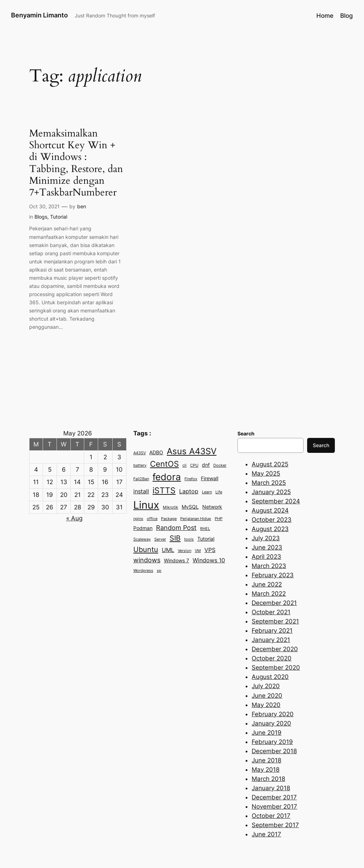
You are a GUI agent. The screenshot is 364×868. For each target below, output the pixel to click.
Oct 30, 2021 (44, 206)
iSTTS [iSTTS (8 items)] (164, 491)
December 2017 (274, 797)
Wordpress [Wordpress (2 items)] (143, 571)
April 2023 (266, 557)
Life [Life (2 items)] (219, 492)
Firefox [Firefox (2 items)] (191, 479)
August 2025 (270, 464)
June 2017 (266, 834)
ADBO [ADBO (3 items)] (156, 452)
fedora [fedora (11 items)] (167, 477)
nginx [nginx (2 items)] (138, 519)
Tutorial (59, 217)
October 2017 (271, 816)
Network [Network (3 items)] (212, 507)
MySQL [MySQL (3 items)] (190, 507)
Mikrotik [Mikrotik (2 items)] (170, 507)
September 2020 (276, 668)
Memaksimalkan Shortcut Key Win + (76, 163)
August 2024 (270, 510)
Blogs (41, 217)
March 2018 (268, 779)
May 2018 (266, 770)
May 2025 (266, 473)
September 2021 (275, 621)
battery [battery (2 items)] (140, 465)
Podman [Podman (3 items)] (143, 528)
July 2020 (266, 686)
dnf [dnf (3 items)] (206, 465)
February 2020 (273, 714)
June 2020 (267, 696)
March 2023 (269, 566)
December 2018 (274, 751)
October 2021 (271, 612)
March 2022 (269, 594)
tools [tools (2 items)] (189, 539)
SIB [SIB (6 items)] (175, 538)
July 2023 (266, 538)
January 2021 (271, 640)
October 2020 (272, 658)
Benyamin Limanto (39, 15)
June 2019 (267, 733)
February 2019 (272, 742)
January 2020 (271, 723)
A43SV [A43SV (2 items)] (140, 453)
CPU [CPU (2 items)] (194, 465)
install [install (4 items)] (141, 491)
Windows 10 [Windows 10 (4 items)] (209, 560)
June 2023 (267, 547)
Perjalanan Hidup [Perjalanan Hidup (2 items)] (196, 519)
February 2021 (272, 631)
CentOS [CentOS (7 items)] (164, 464)
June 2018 (266, 760)
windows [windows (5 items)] (147, 560)
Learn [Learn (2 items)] (207, 492)
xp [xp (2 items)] (159, 571)
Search (321, 445)
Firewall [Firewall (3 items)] (210, 478)
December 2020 (275, 649)
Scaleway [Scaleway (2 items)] (142, 539)
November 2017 (274, 807)
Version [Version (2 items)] (184, 551)
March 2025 (269, 483)
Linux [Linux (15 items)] (146, 505)
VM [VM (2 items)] (198, 551)
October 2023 (272, 520)
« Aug (74, 518)
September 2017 (275, 825)
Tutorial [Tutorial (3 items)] (206, 539)
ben (82, 206)
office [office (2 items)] (152, 519)
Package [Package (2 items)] (169, 519)
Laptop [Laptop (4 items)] (189, 491)
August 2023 (270, 529)
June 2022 (267, 584)
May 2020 (266, 705)
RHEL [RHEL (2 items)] (205, 529)
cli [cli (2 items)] (184, 465)
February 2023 (273, 575)
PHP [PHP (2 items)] (219, 519)
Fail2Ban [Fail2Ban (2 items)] (141, 479)
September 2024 (276, 501)
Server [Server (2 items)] (160, 539)
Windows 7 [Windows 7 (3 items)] (176, 561)
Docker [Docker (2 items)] (220, 465)
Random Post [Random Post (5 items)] (176, 527)
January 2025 (271, 492)
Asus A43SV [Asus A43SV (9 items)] (192, 451)
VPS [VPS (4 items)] (210, 550)
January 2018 (271, 788)
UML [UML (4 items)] (168, 550)
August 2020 (270, 677)
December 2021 (274, 603)
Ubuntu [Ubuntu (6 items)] (146, 549)
